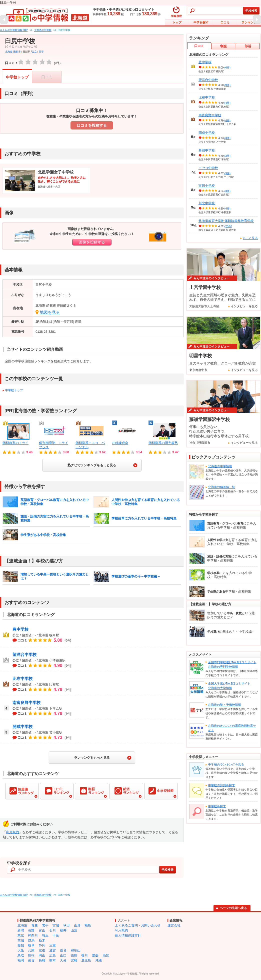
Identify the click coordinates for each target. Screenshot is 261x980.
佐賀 (31, 960)
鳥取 (21, 955)
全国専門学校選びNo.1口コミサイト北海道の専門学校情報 (232, 664)
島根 (31, 955)
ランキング (249, 22)
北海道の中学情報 (220, 466)
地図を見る (50, 312)
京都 (42, 950)
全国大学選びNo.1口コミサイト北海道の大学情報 (229, 686)
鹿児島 (86, 960)
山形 (77, 925)
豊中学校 (20, 629)
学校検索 (251, 11)
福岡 (21, 960)
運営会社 (174, 925)
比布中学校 (22, 679)
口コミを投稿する (92, 125)
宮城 (56, 925)
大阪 (21, 950)
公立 (34, 52)
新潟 (21, 930)
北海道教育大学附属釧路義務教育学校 (226, 221)
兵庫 (31, 950)
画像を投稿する (92, 242)
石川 (52, 930)
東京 (21, 935)
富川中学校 (207, 186)
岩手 (45, 925)
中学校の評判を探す (221, 785)
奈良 (63, 950)
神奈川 (33, 935)
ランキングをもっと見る (92, 758)
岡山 (42, 955)
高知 (106, 955)
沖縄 (98, 960)
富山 (42, 930)
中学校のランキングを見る (226, 764)
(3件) (227, 138)
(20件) (228, 226)
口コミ (225, 22)
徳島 (74, 955)
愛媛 (95, 955)
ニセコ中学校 (208, 168)
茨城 (21, 940)
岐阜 (31, 945)
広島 (52, 955)
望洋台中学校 (24, 655)
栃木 (42, 940)
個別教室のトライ (15, 443)
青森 (34, 925)
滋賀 (52, 950)
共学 (41, 52)
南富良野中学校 (26, 703)
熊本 (52, 960)
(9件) (227, 85)
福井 (63, 930)
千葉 (56, 935)
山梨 (74, 930)
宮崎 (74, 960)
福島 (88, 925)
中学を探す (201, 22)
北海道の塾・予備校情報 (224, 705)
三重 (52, 945)
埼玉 (45, 935)
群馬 (31, 940)
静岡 (42, 945)
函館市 (17, 52)
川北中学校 (207, 203)
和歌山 (76, 950)
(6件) (227, 67)
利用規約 (12, 832)
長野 (31, 930)
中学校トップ (17, 77)
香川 (84, 955)
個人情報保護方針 (128, 935)
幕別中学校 (207, 150)
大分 (63, 960)
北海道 (9, 52)
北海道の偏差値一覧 (221, 487)
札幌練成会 (120, 443)
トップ (177, 22)
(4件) (227, 103)
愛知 (21, 945)
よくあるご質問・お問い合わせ (138, 925)
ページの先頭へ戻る (233, 908)
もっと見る (250, 238)
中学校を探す (217, 806)
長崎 (42, 960)
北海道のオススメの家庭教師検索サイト (232, 728)
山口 (63, 955)
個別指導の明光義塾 (163, 443)
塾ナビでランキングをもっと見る (92, 465)
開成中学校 (22, 727)
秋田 (66, 925)
